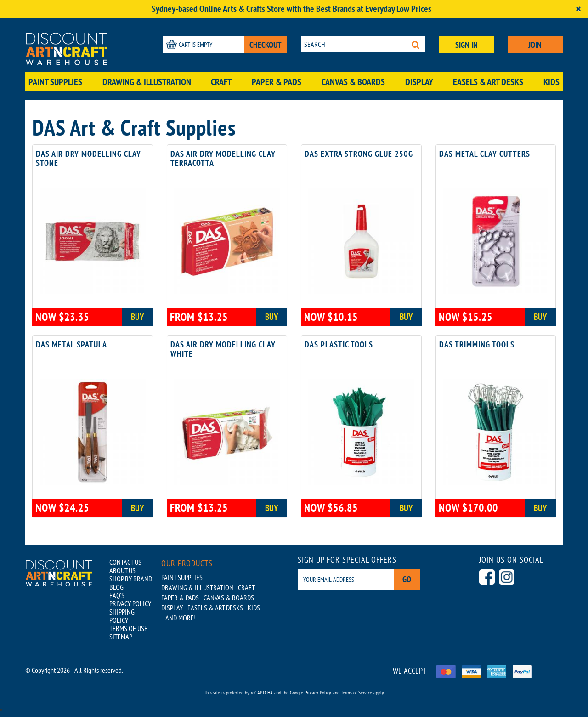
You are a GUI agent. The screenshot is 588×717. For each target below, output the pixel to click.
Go (407, 579)
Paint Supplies (55, 82)
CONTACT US (125, 562)
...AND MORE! (178, 618)
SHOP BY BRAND (131, 579)
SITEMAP (121, 637)
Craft (221, 82)
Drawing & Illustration (147, 82)
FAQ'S (117, 595)
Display (419, 82)
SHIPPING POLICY (122, 616)
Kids (551, 82)
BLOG (116, 587)
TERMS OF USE (128, 628)
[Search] (416, 44)
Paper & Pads (277, 82)
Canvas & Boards (353, 82)
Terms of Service (356, 692)
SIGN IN (466, 45)
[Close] (578, 9)
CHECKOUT (266, 45)
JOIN (535, 45)
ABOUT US (122, 570)
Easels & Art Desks (488, 82)
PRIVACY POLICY (130, 603)
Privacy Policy (318, 692)
